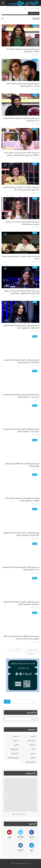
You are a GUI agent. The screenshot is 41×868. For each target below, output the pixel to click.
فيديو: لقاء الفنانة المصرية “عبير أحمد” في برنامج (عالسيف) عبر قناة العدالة (23, 223)
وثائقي (16, 745)
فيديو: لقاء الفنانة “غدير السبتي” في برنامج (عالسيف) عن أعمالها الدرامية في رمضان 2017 (21, 188)
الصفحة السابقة (33, 650)
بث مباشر (15, 741)
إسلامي (32, 758)
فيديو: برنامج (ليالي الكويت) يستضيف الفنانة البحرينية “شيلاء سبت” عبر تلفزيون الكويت (21, 430)
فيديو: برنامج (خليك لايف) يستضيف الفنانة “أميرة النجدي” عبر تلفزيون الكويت (23, 85)
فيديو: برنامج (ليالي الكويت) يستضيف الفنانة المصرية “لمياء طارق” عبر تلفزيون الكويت (21, 327)
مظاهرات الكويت (30, 762)
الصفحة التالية (29, 654)
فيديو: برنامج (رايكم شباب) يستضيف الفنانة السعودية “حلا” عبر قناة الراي (21, 119)
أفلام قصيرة (14, 753)
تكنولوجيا (32, 745)
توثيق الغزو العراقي (12, 758)
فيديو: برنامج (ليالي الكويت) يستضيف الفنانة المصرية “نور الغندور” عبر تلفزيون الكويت (21, 361)
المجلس (16, 736)
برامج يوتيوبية (14, 749)
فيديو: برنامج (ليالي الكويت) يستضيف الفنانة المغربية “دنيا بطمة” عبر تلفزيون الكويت (21, 603)
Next (34, 795)
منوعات (35, 26)
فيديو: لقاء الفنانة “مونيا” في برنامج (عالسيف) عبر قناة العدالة (21, 258)
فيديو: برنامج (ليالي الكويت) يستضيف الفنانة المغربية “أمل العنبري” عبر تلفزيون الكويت (21, 534)
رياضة (33, 749)
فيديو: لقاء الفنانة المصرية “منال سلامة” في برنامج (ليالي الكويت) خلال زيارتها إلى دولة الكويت (22, 292)
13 (37, 654)
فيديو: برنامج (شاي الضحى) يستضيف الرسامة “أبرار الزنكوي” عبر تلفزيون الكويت (22, 499)
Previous (7, 795)
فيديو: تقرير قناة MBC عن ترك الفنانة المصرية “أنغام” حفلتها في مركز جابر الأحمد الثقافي (21, 637)
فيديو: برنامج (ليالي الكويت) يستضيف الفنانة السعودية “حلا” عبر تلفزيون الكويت (21, 568)
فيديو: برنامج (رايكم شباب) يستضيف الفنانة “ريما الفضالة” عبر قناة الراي (23, 50)
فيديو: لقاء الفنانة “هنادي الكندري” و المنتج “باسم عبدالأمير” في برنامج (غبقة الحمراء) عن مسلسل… (22, 154)
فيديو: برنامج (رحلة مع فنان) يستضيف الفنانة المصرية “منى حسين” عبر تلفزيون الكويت (21, 396)
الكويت (35, 302)
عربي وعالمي (31, 741)
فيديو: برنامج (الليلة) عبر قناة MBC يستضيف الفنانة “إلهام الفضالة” (22, 465)
